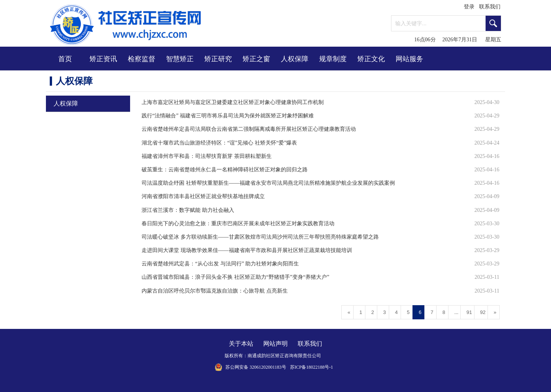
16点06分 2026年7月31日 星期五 (458, 40)
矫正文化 (371, 59)
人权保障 (295, 59)
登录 (469, 7)
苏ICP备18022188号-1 (312, 367)
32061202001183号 (268, 367)
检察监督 (142, 59)
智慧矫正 (180, 59)
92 (483, 312)
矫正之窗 (256, 59)
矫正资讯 (103, 59)
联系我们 (490, 7)
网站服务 (409, 59)
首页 (65, 59)
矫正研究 (218, 59)
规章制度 (333, 59)
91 (469, 312)
